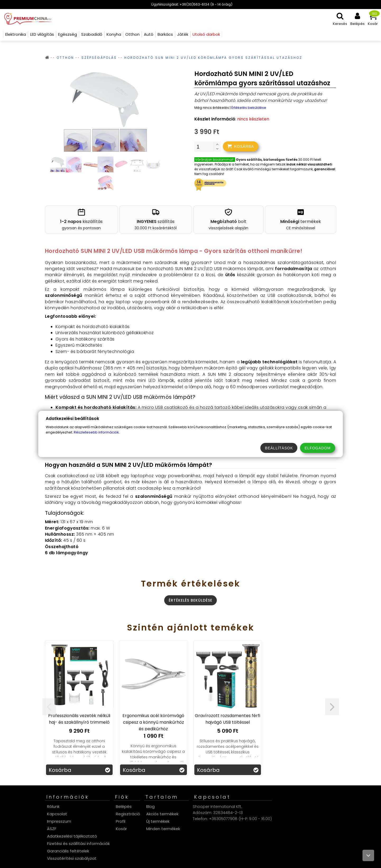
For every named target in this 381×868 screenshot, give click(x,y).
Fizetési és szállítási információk (78, 844)
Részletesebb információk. (97, 432)
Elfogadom (318, 448)
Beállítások (279, 448)
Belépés (124, 806)
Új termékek (158, 821)
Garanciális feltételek (68, 851)
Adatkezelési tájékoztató (72, 836)
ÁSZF (52, 829)
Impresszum (59, 821)
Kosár (121, 829)
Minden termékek (163, 829)
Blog (150, 806)
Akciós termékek (162, 814)
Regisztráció (128, 814)
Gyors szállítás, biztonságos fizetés (267, 160)
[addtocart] (241, 146)
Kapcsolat (57, 814)
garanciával (325, 169)
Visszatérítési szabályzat (72, 858)
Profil (121, 821)
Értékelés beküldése (249, 108)
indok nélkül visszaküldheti (309, 164)
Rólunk (53, 806)
